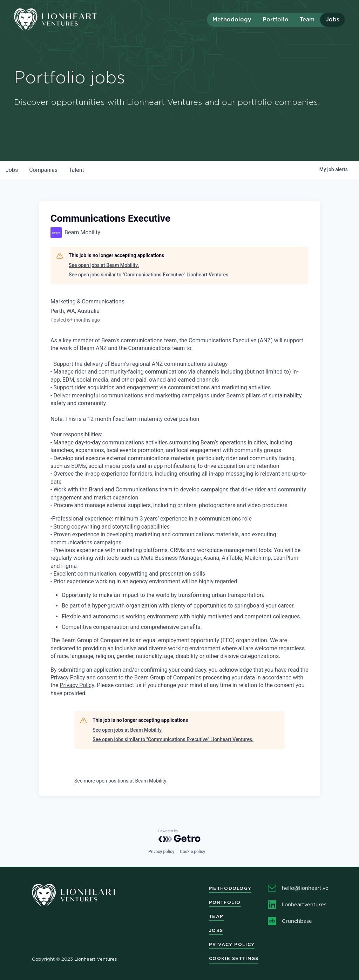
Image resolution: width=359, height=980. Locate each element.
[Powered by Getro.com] (179, 836)
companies (43, 170)
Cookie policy (192, 852)
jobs (12, 170)
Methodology (232, 19)
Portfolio (276, 19)
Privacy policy (161, 852)
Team (307, 19)
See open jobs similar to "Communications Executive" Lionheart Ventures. (149, 275)
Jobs (333, 19)
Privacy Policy (77, 685)
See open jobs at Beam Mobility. (104, 265)
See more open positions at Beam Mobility (120, 781)
